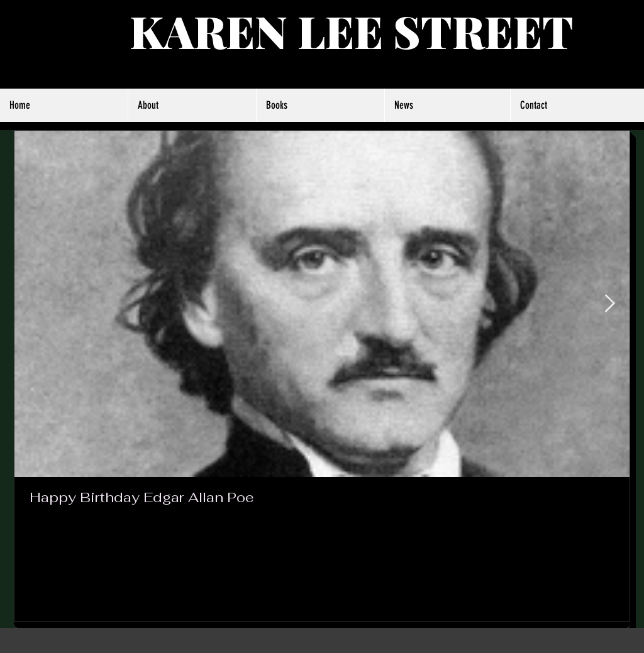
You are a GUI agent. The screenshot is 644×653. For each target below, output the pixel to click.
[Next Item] (609, 305)
